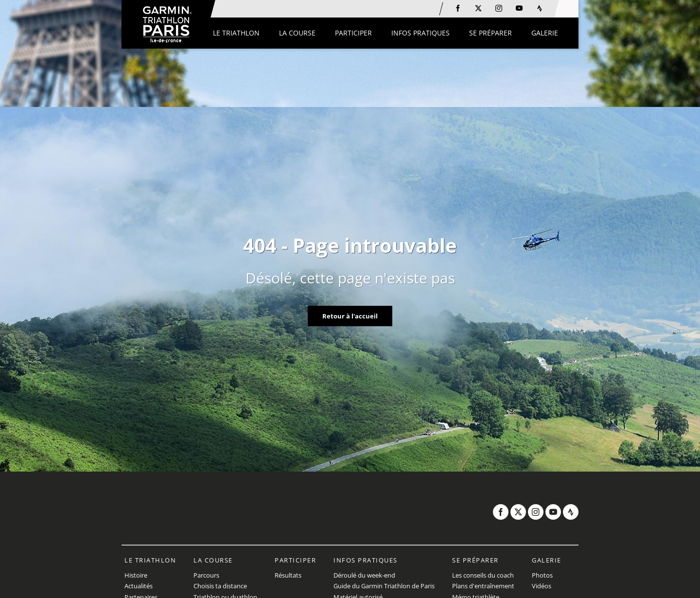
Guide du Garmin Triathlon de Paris (384, 586)
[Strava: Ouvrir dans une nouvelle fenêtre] (540, 8)
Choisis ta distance (220, 586)
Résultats (288, 575)
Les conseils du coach (483, 575)
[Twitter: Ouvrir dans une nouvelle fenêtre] (478, 8)
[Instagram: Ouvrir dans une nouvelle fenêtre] (499, 8)
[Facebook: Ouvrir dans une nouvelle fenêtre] (458, 8)
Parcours (206, 575)
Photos (542, 575)
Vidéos (542, 586)
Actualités (139, 586)
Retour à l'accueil (350, 316)
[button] (236, 33)
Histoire (136, 575)
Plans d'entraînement (483, 586)
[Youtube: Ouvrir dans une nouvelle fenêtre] (519, 8)
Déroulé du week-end (364, 575)
